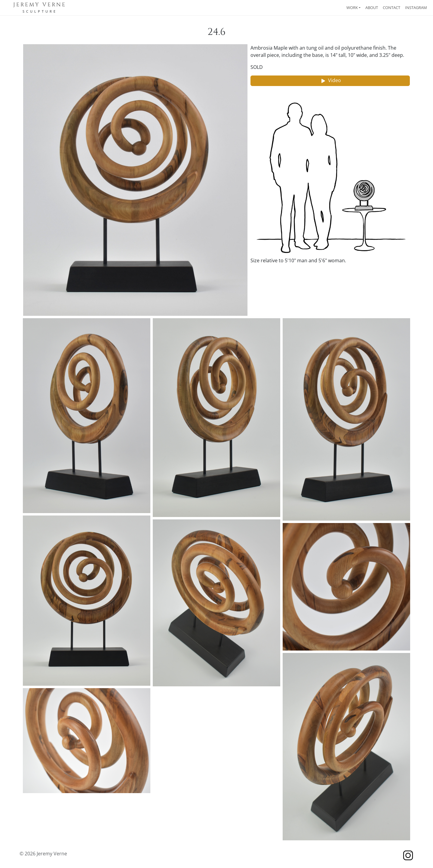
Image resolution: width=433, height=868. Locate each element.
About (372, 8)
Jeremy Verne (40, 5)
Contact (392, 8)
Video (330, 81)
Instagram (416, 8)
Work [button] (352, 8)
